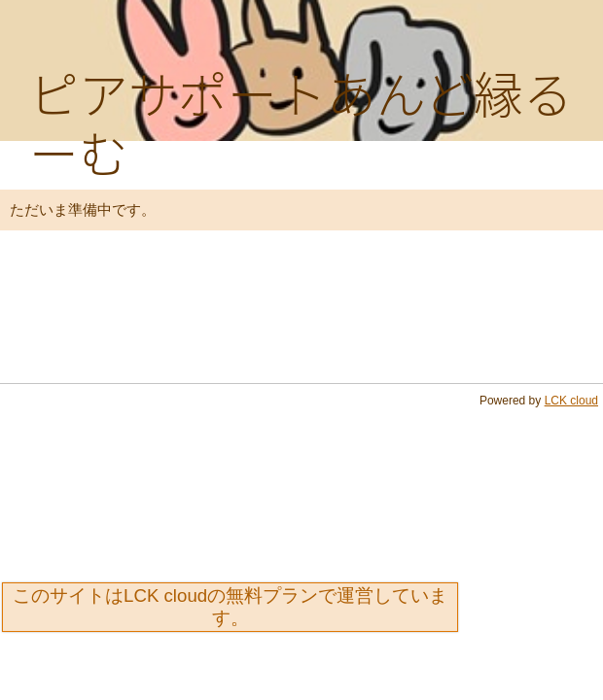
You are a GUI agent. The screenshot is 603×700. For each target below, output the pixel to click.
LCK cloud (571, 401)
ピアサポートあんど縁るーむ (301, 122)
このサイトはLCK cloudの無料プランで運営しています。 (230, 606)
